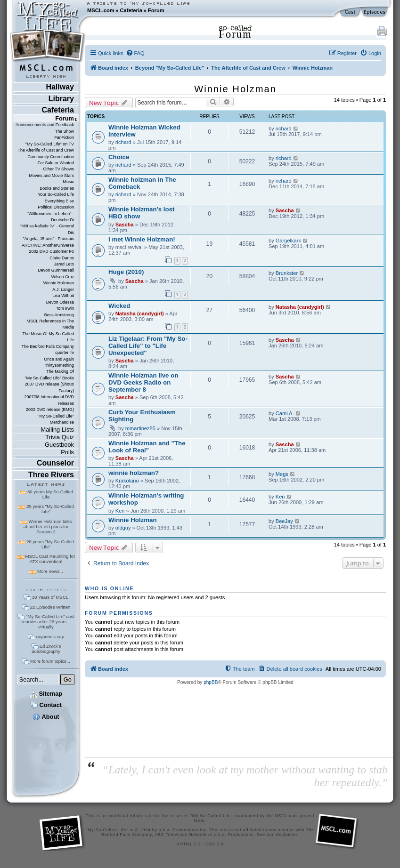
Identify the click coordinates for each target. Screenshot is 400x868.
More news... (50, 571)
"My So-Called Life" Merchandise (56, 419)
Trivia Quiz (60, 437)
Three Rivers (51, 475)
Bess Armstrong (59, 315)
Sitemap (46, 694)
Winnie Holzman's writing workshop (146, 499)
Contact (46, 705)
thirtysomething (60, 365)
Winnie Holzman (59, 283)
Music (69, 182)
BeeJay (284, 521)
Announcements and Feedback (45, 125)
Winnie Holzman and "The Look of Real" (147, 447)
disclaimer (286, 835)
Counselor (55, 463)
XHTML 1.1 (189, 844)
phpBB (211, 682)
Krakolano (127, 481)
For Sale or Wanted (56, 163)
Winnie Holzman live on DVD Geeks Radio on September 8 (143, 382)
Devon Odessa (60, 302)
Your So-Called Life (56, 194)
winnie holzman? (134, 473)
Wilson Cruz (63, 277)
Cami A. (285, 413)
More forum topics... (50, 661)
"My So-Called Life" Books (49, 378)
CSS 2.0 (214, 844)
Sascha (125, 225)
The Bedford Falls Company (48, 346)
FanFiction (64, 137)
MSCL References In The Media (50, 324)
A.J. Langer (63, 289)
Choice (119, 157)
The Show (65, 131)
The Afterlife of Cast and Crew (46, 150)
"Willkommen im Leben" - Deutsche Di (50, 217)
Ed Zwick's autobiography (46, 649)
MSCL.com (101, 10)
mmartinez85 (140, 428)
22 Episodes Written (50, 607)
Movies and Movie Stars (51, 176)
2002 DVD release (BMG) (50, 410)
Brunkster (287, 273)
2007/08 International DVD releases (49, 400)
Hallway (60, 87)
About (46, 717)
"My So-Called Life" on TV (50, 144)
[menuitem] (135, 53)
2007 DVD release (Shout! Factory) (49, 387)
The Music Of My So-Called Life (48, 337)
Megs (282, 474)
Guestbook (59, 445)
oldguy (123, 528)
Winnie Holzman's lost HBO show (141, 213)
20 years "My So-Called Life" (50, 544)
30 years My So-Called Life (50, 494)
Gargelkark (288, 241)
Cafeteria (131, 10)
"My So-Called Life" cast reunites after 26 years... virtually (48, 622)
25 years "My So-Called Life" (50, 509)
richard (123, 142)
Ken (120, 511)
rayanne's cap (50, 637)
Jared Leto (64, 264)
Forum (156, 10)
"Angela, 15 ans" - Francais (49, 239)
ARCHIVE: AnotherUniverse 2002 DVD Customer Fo (48, 248)
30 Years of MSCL (50, 597)
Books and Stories (57, 188)
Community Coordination (51, 157)
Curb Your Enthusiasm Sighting (142, 416)
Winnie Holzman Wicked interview (144, 131)
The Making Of (60, 371)
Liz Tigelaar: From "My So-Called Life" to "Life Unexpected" (148, 346)
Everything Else (59, 201)
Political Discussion (56, 207)
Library (61, 99)
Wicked (119, 306)
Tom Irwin (65, 308)
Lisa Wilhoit (63, 296)
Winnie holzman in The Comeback (142, 183)
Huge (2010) (126, 272)
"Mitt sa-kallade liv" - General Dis (47, 229)
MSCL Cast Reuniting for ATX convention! (50, 559)
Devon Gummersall (56, 270)
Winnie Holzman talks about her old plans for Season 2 (48, 526)
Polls (67, 452)
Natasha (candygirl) (140, 313)
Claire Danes (62, 258)
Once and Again (59, 359)
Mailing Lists (57, 430)
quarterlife (65, 353)
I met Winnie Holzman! (142, 239)
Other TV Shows (58, 169)
